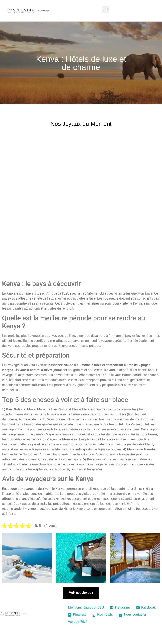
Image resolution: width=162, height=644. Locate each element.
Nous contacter (133, 615)
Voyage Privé (78, 622)
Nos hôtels (102, 615)
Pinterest (77, 615)
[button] (105, 10)
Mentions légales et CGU (86, 607)
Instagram (120, 607)
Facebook (146, 607)
